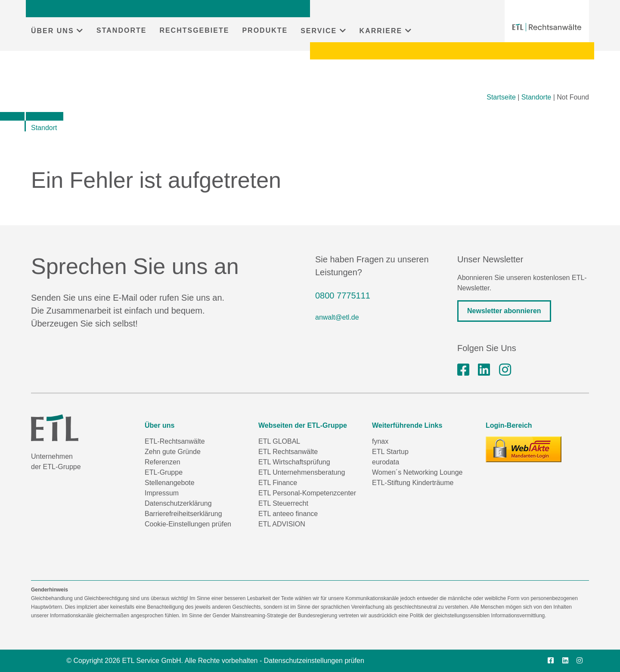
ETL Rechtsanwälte (288, 452)
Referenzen (163, 462)
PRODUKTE (265, 30)
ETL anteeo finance (288, 514)
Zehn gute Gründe (173, 452)
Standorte (536, 97)
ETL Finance (278, 483)
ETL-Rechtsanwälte (175, 441)
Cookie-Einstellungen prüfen (188, 524)
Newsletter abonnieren (504, 311)
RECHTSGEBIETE (194, 30)
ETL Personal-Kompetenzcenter (307, 493)
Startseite (501, 97)
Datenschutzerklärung (178, 503)
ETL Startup (390, 452)
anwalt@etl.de (337, 317)
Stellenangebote (170, 483)
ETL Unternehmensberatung (302, 472)
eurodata (386, 462)
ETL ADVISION (282, 524)
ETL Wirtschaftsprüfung (294, 462)
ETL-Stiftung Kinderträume (413, 483)
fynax (380, 441)
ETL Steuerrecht (283, 503)
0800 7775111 (343, 296)
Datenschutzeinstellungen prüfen (314, 661)
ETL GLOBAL (279, 441)
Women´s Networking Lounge (417, 472)
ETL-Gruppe (164, 472)
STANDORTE (121, 30)
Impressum (162, 493)
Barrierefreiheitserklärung (183, 514)
